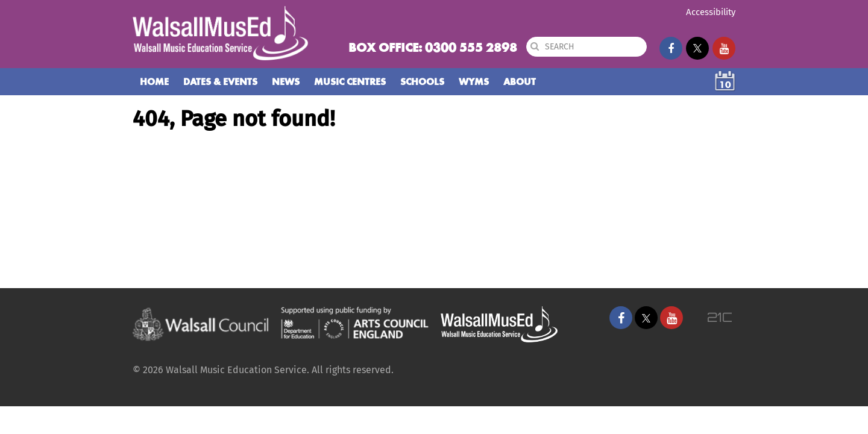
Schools (422, 82)
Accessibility (711, 12)
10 (725, 85)
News (286, 82)
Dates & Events (220, 82)
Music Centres (350, 82)
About (520, 82)
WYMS (474, 82)
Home (154, 82)
